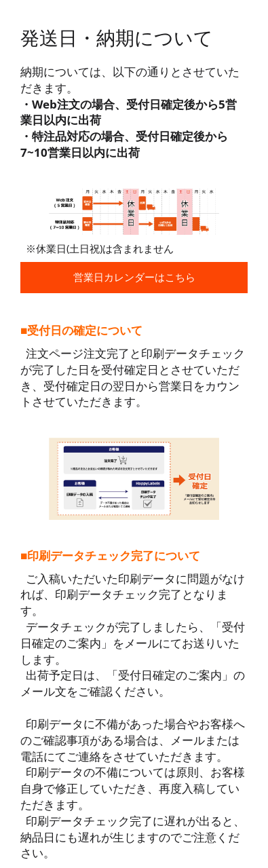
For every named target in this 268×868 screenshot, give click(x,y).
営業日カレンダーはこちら (134, 277)
